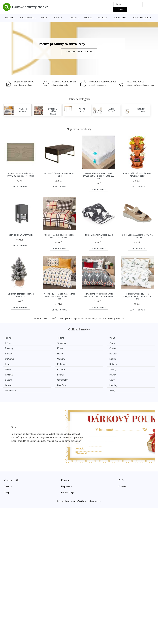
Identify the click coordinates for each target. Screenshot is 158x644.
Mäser (87, 358)
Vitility (126, 373)
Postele (88, 18)
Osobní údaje (68, 475)
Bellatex (127, 348)
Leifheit (88, 363)
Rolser (87, 348)
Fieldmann (11, 358)
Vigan (87, 338)
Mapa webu (67, 469)
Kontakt (122, 469)
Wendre (49, 353)
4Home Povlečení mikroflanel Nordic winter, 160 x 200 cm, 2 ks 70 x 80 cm (60, 296)
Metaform (11, 373)
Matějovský (90, 373)
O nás (121, 463)
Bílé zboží (102, 18)
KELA (126, 338)
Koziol (127, 343)
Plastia (127, 363)
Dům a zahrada (27, 18)
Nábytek (9, 18)
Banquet (49, 348)
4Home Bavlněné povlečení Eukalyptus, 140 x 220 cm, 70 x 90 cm (137, 296)
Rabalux (49, 358)
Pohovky (73, 18)
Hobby (44, 18)
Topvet (9, 338)
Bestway (88, 343)
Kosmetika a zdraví (142, 18)
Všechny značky (12, 463)
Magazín (65, 463)
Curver (9, 348)
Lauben (127, 368)
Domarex (10, 353)
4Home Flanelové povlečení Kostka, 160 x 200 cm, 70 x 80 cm (59, 236)
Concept (128, 358)
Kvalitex (49, 363)
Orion (48, 343)
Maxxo (88, 353)
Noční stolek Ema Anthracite (21, 235)
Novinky (8, 469)
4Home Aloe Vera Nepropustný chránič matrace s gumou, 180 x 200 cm (98, 176)
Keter (126, 353)
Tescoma (10, 343)
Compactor (50, 368)
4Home (49, 338)
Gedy (87, 368)
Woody (9, 363)
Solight (9, 368)
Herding (49, 373)
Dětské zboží (120, 18)
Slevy (7, 475)
